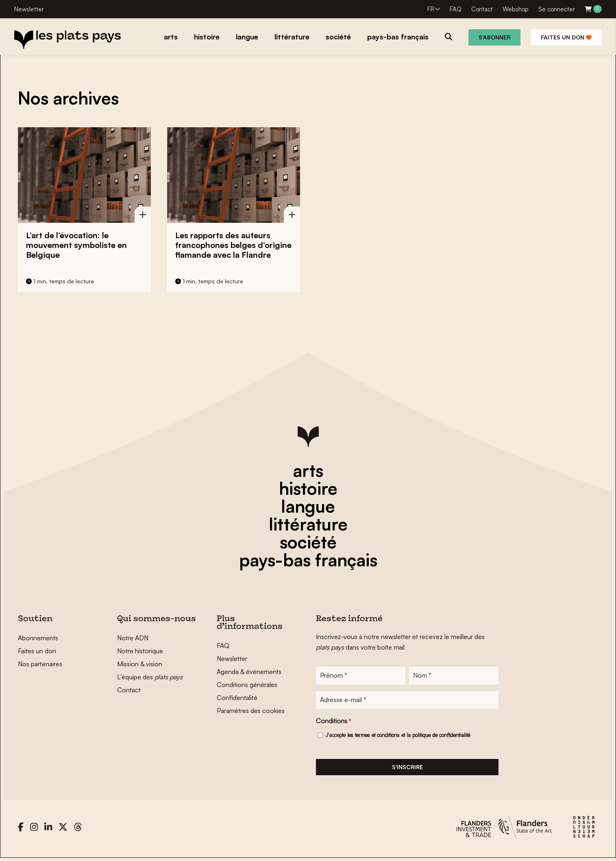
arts (308, 470)
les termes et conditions (373, 737)
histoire (308, 488)
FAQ (456, 9)
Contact (482, 9)
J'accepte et (398, 737)
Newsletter (29, 9)
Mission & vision (140, 664)
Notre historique (140, 651)
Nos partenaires (40, 664)
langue (308, 506)
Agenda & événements (249, 672)
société (308, 542)
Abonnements (38, 638)
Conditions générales (247, 685)
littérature (308, 524)
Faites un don (566, 37)
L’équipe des (150, 677)
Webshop (516, 9)
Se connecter (557, 9)
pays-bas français (308, 560)
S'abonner (494, 37)
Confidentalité (237, 698)
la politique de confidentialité (438, 737)
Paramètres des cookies (251, 711)
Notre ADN (133, 638)
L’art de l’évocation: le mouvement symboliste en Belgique (76, 245)
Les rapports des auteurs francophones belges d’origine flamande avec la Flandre (233, 245)
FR (431, 9)
